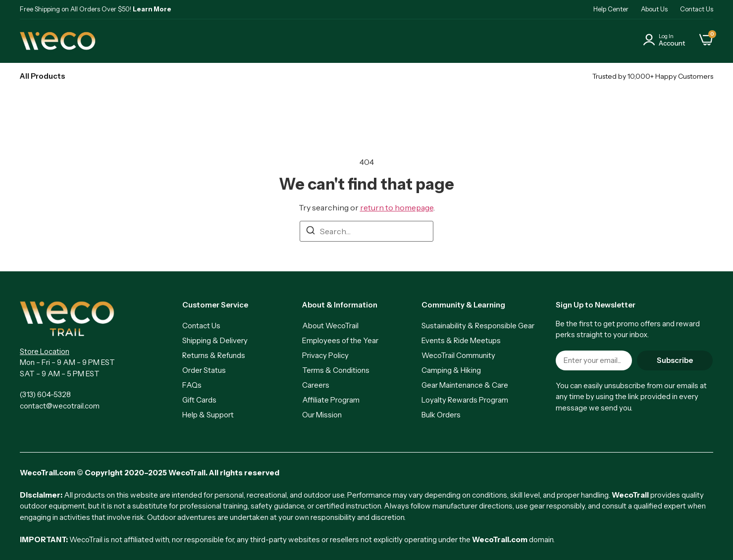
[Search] (311, 232)
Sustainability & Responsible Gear (478, 326)
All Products (42, 76)
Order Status (204, 370)
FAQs (192, 385)
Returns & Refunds (214, 355)
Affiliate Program (331, 400)
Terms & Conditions (336, 370)
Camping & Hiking (451, 370)
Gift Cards (199, 400)
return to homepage (397, 207)
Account (672, 43)
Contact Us (697, 9)
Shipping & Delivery (215, 340)
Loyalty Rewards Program (465, 400)
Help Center (611, 9)
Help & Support (208, 415)
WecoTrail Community (458, 355)
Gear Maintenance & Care (465, 385)
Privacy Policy (325, 355)
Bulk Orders (441, 415)
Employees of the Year (340, 340)
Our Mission (322, 415)
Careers (316, 385)
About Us (654, 9)
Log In (666, 36)
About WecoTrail (330, 326)
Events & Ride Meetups (461, 340)
